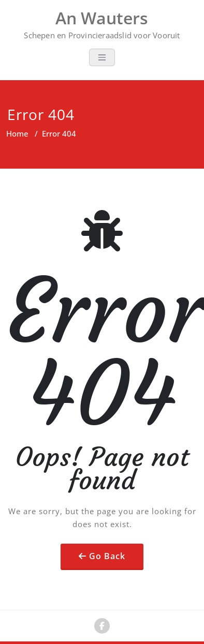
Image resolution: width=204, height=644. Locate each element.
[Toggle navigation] (102, 57)
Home (17, 133)
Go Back (107, 556)
